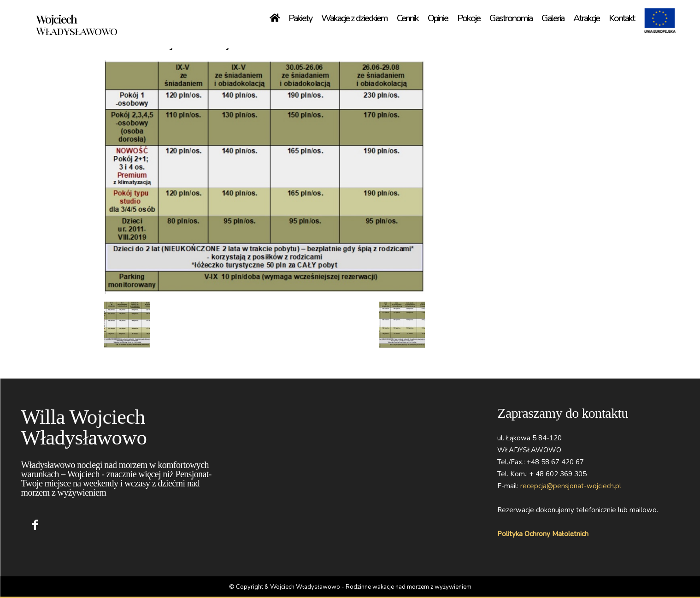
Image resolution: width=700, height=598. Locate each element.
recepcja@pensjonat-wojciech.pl (571, 486)
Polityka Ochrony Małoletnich (543, 534)
